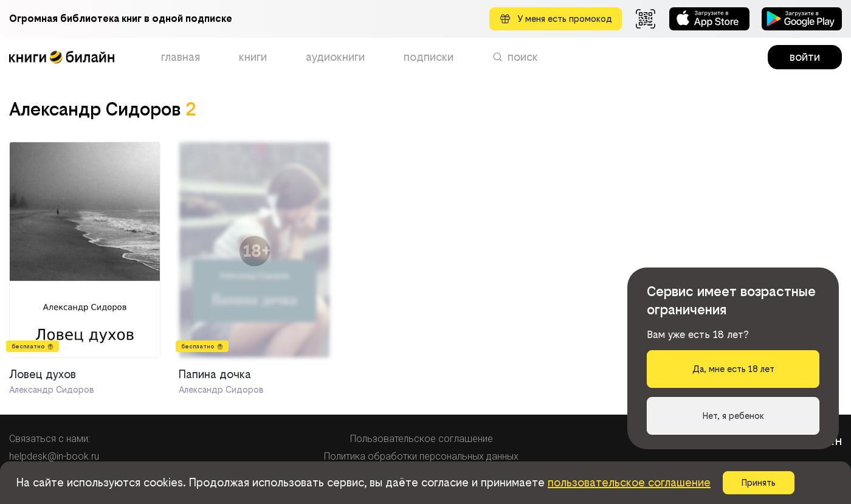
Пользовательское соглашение (422, 439)
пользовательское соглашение (629, 482)
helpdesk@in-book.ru (54, 456)
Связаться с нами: (50, 439)
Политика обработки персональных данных (421, 456)
